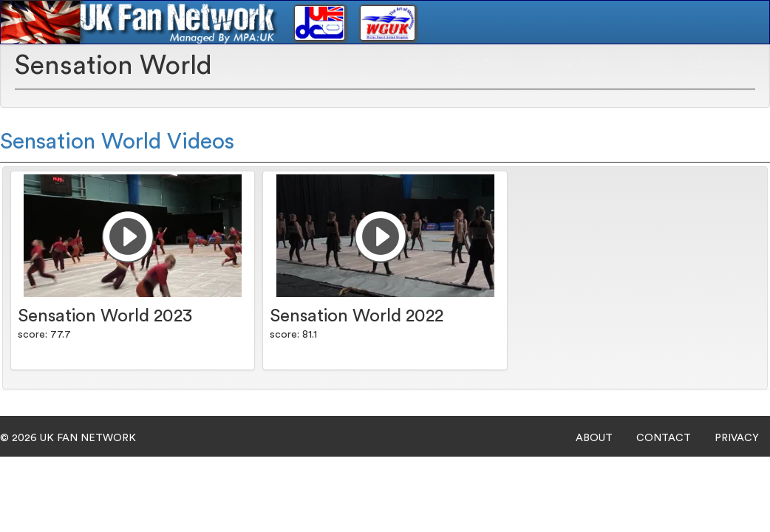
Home (418, 64)
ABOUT (594, 438)
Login (653, 64)
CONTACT (664, 438)
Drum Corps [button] (488, 64)
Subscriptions (720, 64)
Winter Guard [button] (581, 64)
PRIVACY (737, 438)
